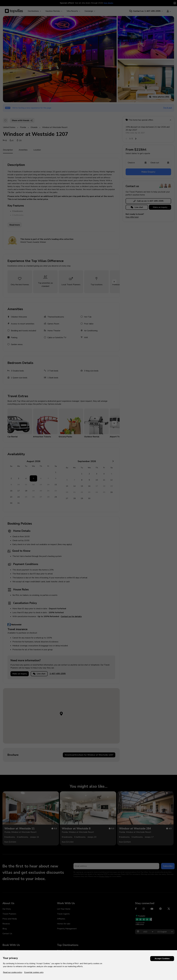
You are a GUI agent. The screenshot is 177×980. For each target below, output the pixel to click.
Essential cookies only (34, 972)
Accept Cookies (162, 959)
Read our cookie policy (13, 972)
